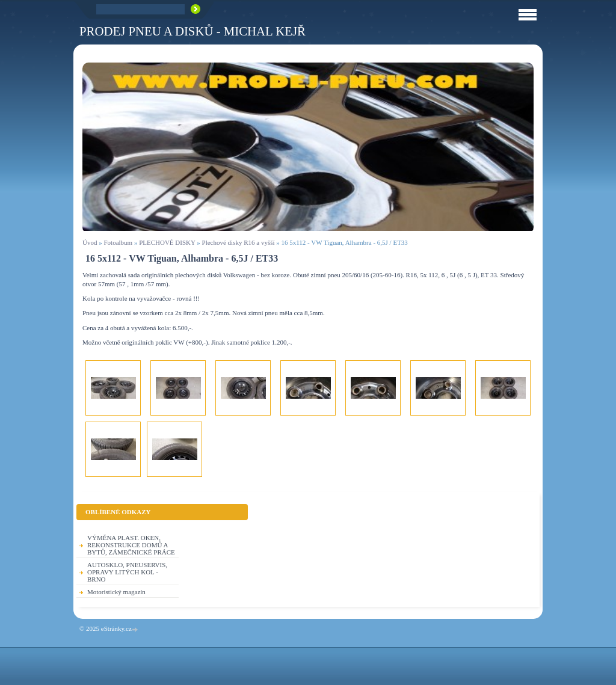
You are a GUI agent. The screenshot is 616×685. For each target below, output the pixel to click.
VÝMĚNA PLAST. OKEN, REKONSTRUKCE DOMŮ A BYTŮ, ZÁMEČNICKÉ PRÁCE (131, 545)
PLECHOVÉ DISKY (167, 242)
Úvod (90, 242)
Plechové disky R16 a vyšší (239, 242)
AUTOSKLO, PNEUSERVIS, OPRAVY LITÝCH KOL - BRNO (127, 572)
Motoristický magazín (116, 592)
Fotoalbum (118, 242)
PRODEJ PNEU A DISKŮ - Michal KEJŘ (192, 31)
